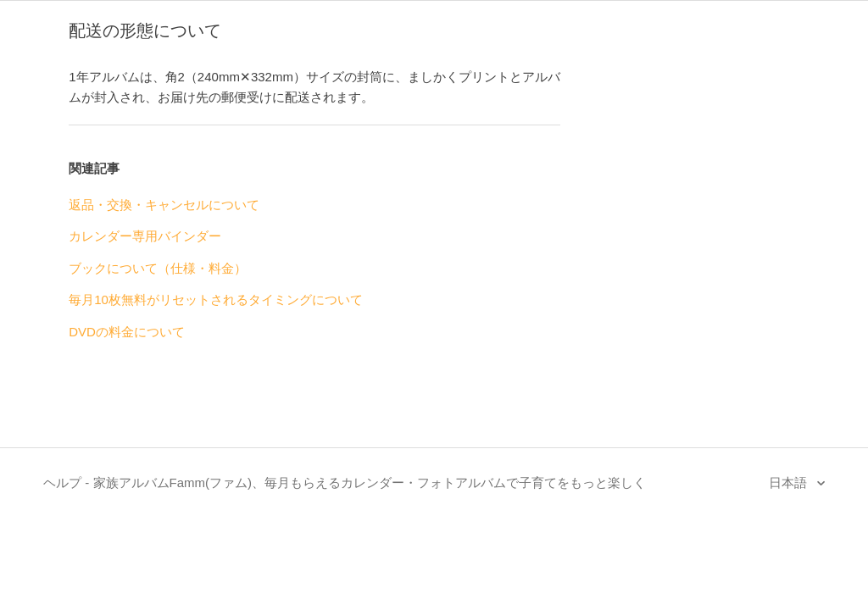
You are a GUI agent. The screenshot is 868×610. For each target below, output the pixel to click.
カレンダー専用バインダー (145, 236)
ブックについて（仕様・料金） (158, 268)
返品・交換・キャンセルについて (164, 205)
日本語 (790, 482)
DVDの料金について (127, 332)
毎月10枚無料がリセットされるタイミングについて (216, 299)
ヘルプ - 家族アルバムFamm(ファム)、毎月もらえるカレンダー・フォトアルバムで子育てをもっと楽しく (345, 482)
